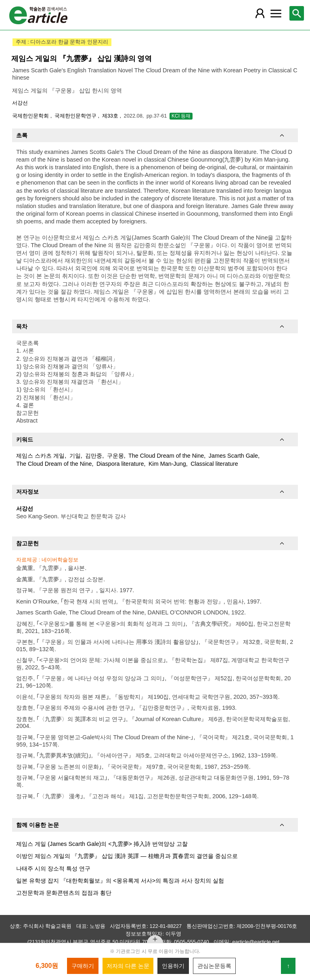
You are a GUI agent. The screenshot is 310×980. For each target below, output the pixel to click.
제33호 (111, 116)
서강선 (20, 103)
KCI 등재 (181, 116)
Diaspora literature (120, 464)
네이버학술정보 (60, 560)
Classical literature (214, 464)
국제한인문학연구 (76, 116)
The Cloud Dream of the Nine (166, 456)
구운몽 (115, 456)
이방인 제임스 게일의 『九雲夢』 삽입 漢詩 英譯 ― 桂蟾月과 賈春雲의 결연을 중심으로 (127, 856)
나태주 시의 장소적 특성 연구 (53, 869)
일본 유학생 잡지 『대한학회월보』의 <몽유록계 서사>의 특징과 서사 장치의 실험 (120, 881)
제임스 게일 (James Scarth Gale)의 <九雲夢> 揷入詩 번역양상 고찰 (102, 844)
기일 (75, 456)
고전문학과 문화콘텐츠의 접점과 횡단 (64, 893)
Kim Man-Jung (167, 464)
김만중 (94, 456)
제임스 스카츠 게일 (40, 456)
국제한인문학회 (31, 116)
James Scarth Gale (233, 456)
